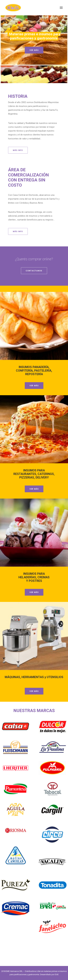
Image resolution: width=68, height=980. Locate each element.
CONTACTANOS (34, 271)
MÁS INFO (18, 150)
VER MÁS (34, 50)
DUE (57, 974)
